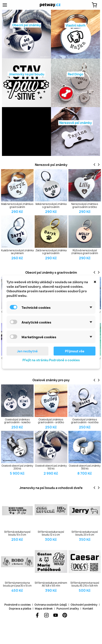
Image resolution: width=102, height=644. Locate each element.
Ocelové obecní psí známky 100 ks (51, 467)
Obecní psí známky (26, 26)
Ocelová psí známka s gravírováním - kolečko (17, 421)
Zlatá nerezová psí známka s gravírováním (51, 252)
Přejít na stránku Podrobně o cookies (51, 360)
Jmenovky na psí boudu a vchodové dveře (51, 488)
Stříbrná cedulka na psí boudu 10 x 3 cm (17, 533)
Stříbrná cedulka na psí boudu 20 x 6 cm (85, 533)
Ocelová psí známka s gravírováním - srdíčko (51, 421)
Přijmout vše (75, 351)
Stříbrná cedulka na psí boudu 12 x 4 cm (51, 533)
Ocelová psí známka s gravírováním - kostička (85, 421)
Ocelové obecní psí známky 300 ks (85, 467)
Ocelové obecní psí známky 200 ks (17, 467)
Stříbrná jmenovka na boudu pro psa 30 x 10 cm (17, 584)
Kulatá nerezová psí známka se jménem (17, 252)
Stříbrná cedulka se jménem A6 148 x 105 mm (51, 584)
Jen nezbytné (27, 351)
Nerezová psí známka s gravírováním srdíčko (85, 205)
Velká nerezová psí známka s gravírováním (51, 205)
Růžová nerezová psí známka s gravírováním (85, 252)
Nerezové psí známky (51, 165)
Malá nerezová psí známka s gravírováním (17, 205)
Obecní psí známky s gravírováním (51, 272)
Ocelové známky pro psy (51, 380)
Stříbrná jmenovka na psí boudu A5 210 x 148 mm (85, 584)
